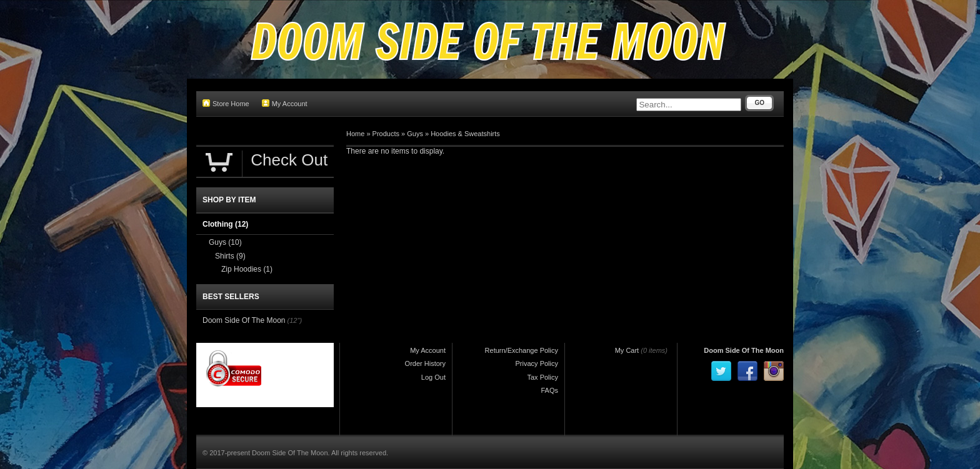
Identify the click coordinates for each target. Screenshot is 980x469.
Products (386, 134)
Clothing (225, 224)
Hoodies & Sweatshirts (465, 134)
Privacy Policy (537, 363)
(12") (295, 320)
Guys (415, 134)
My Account (285, 103)
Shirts (230, 256)
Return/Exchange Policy (522, 350)
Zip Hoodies (247, 269)
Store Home (226, 103)
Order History (425, 363)
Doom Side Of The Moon (244, 320)
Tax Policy (542, 377)
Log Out (433, 377)
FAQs (549, 390)
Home (355, 134)
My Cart (627, 350)
